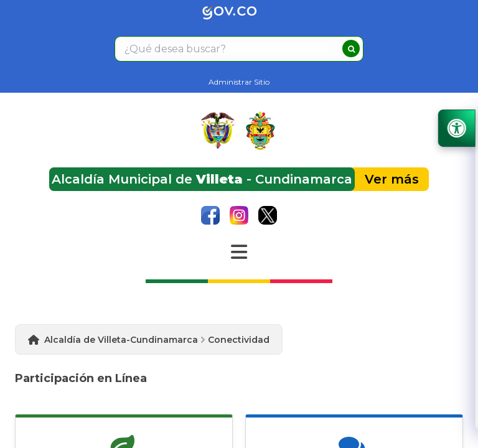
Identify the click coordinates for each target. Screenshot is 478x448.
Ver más (392, 179)
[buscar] (351, 49)
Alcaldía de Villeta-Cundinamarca (121, 340)
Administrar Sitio (239, 82)
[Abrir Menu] (239, 252)
